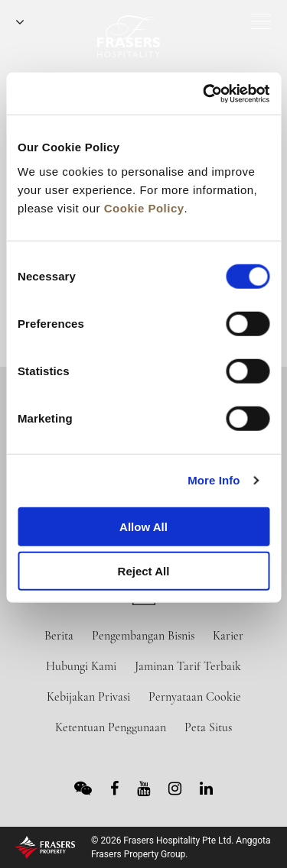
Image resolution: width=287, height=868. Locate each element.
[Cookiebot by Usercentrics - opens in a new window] (204, 93)
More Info (214, 480)
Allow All (143, 526)
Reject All (144, 571)
